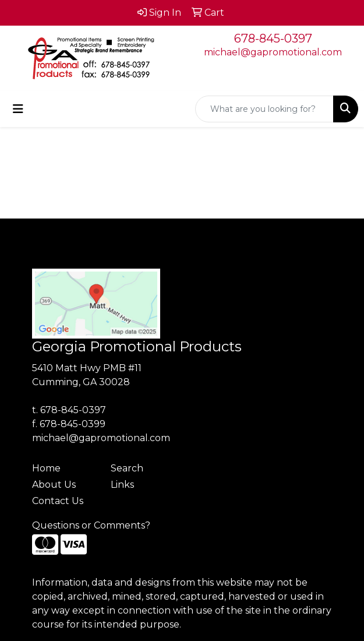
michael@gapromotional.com (273, 52)
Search (127, 468)
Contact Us (58, 501)
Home (46, 468)
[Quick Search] (264, 109)
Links (122, 485)
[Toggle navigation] (18, 109)
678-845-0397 (273, 38)
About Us (54, 485)
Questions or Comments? (91, 525)
